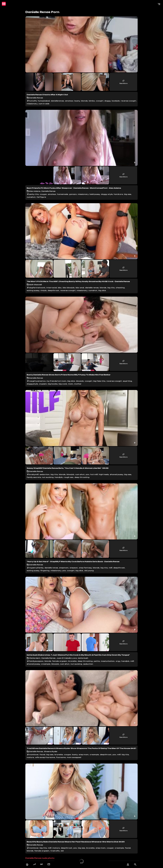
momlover (34, 755)
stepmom (64, 568)
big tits (111, 288)
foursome (61, 757)
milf (110, 568)
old (62, 851)
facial (42, 755)
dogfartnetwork (37, 288)
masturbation (108, 661)
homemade (63, 194)
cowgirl (100, 101)
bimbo (92, 101)
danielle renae (92, 288)
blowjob (80, 381)
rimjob (43, 290)
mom (71, 384)
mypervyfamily (36, 568)
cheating (120, 288)
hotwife (33, 101)
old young (89, 571)
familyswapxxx (36, 661)
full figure (41, 197)
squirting (127, 381)
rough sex (69, 477)
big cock (63, 384)
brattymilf (34, 474)
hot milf (94, 474)
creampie (46, 664)
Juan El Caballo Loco (67, 658)
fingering (45, 571)
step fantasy (85, 568)
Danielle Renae (36, 98)
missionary (32, 104)
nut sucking (48, 477)
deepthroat (53, 290)
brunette (72, 661)
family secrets (34, 477)
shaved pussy (116, 474)
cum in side (44, 104)
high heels (104, 474)
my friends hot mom (56, 381)
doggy (107, 101)
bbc (60, 288)
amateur (69, 101)
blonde (84, 101)
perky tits (34, 194)
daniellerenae (57, 101)
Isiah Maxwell (35, 285)
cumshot (31, 197)
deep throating (82, 477)
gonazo (73, 194)
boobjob (116, 101)
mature (30, 757)
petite (97, 661)
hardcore (118, 194)
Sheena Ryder (51, 751)
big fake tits (99, 381)
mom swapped (74, 757)
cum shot (80, 474)
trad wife (55, 851)
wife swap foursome (45, 757)
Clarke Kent (35, 658)
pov (87, 474)
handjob (59, 477)
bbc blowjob (69, 288)
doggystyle (32, 384)
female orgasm (60, 661)
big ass (128, 194)
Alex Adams (35, 191)
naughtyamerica (37, 381)
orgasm (43, 384)
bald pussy (95, 194)
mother (78, 384)
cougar (43, 194)
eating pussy (33, 290)
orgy (118, 661)
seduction (45, 474)
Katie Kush (83, 658)
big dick (102, 290)
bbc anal (80, 288)
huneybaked (44, 101)
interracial (52, 288)
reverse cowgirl (128, 101)
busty (77, 101)
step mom (84, 755)
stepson (74, 568)
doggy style (107, 194)
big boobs (53, 384)
